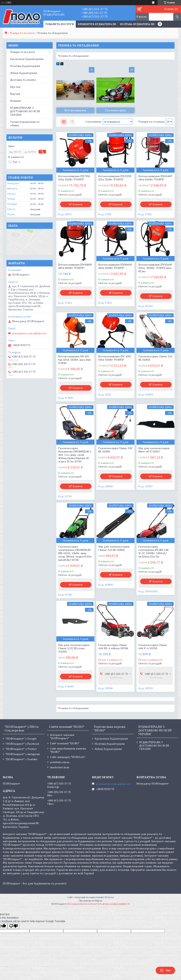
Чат (165, 970)
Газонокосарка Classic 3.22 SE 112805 (155, 358)
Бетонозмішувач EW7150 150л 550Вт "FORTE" (74, 178)
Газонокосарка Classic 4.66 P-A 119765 (153, 647)
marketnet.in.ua (60, 767)
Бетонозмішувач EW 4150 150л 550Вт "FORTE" (115, 358)
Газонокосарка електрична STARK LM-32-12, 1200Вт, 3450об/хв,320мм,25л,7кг (154, 552)
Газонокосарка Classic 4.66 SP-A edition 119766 (113, 647)
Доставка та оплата (23, 80)
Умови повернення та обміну (25, 124)
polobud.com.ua (60, 762)
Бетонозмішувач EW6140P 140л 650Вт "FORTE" (155, 178)
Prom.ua (109, 897)
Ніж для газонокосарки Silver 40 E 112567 (154, 450)
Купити (78, 204)
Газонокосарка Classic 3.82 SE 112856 (115, 450)
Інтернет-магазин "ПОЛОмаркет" (62, 737)
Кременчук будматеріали (97, 24)
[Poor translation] (13, 926)
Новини (16, 101)
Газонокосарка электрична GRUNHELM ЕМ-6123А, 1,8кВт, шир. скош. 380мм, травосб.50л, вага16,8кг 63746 (75, 553)
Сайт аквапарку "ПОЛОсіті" (68, 757)
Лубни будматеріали (24, 73)
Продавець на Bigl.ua (90, 900)
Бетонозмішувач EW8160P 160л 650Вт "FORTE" (115, 266)
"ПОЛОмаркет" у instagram (23, 754)
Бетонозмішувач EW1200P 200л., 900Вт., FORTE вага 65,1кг (155, 268)
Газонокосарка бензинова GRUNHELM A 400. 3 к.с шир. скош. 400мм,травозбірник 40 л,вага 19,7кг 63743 (75, 455)
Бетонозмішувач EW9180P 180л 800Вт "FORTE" (75, 266)
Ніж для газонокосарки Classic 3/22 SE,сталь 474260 (74, 648)
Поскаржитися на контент (83, 904)
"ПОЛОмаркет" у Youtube (22, 759)
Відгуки (15, 94)
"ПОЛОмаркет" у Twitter (21, 749)
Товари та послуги (22, 33)
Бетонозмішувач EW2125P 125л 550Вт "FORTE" (115, 178)
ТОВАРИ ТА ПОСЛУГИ (60, 24)
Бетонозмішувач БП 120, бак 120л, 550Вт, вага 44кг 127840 (75, 360)
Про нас (15, 87)
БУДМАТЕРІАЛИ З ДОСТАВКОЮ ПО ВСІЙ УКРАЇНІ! (25, 111)
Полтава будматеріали (137, 24)
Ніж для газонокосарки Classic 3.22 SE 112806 (114, 548)
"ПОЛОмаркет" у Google (21, 739)
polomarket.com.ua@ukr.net (29, 333)
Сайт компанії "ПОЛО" (65, 743)
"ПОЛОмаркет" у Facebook (22, 744)
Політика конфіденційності (115, 904)
